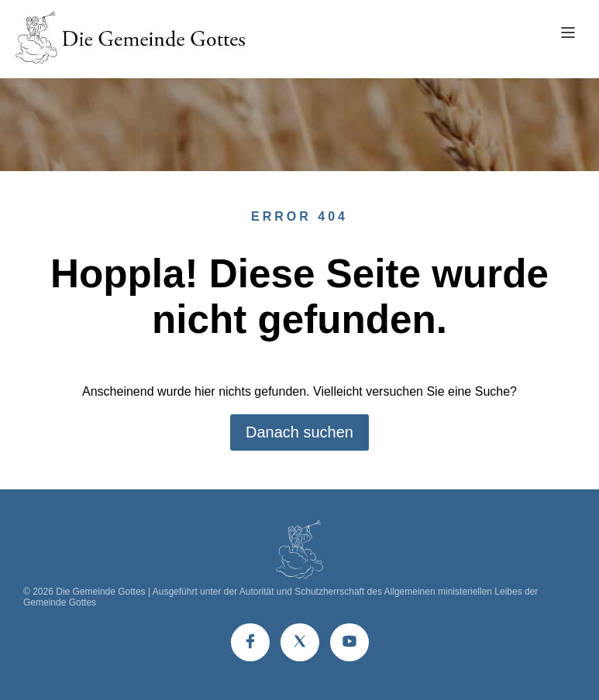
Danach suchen (299, 432)
